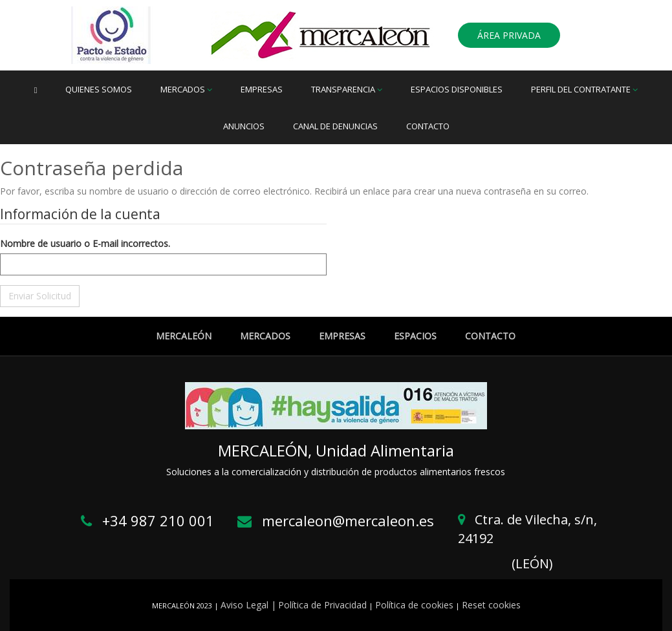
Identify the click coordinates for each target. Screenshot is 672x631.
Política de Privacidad (322, 605)
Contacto (428, 126)
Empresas (262, 89)
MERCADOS (265, 336)
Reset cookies (491, 605)
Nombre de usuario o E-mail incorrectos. (85, 243)
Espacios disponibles (457, 89)
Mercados (186, 89)
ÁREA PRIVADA (509, 35)
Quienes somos (99, 89)
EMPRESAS (342, 336)
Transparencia (347, 89)
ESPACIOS (415, 336)
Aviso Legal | (248, 605)
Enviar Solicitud (40, 296)
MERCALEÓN (184, 336)
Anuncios (244, 126)
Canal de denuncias (335, 126)
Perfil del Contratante (584, 89)
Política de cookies (414, 605)
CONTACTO (490, 336)
